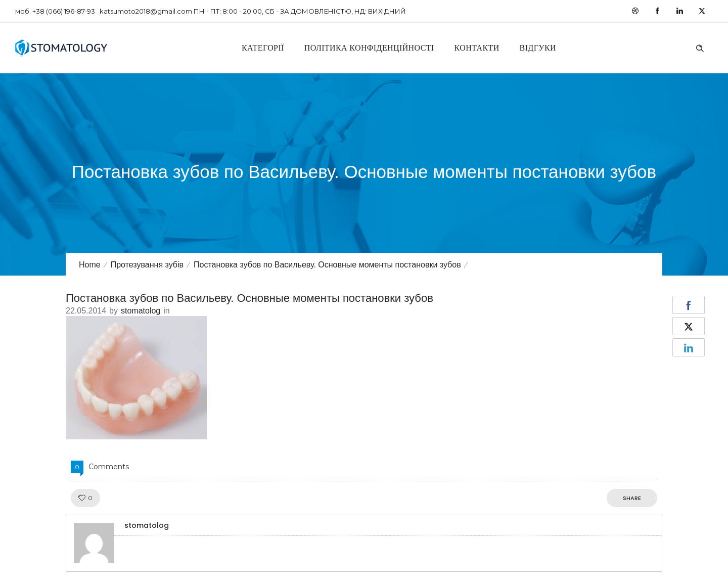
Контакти (477, 48)
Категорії (263, 48)
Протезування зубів (147, 265)
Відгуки (538, 48)
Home (90, 265)
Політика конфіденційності (369, 48)
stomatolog (141, 311)
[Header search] (700, 47)
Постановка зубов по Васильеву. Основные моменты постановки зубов (327, 265)
